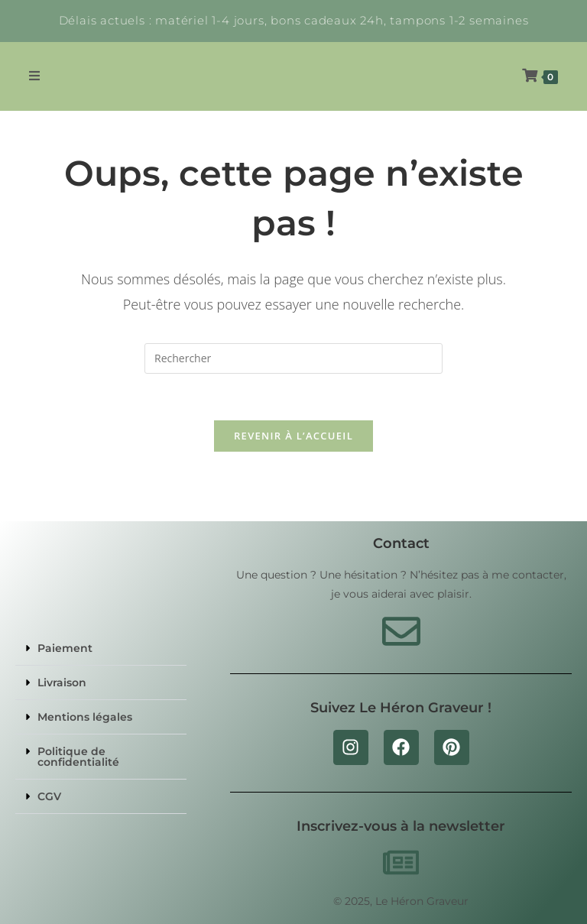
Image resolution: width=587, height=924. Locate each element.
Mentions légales (85, 717)
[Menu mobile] (35, 76)
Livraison (62, 682)
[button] (101, 648)
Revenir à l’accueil (293, 436)
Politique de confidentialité (78, 757)
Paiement (65, 648)
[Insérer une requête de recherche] (293, 358)
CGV (49, 796)
